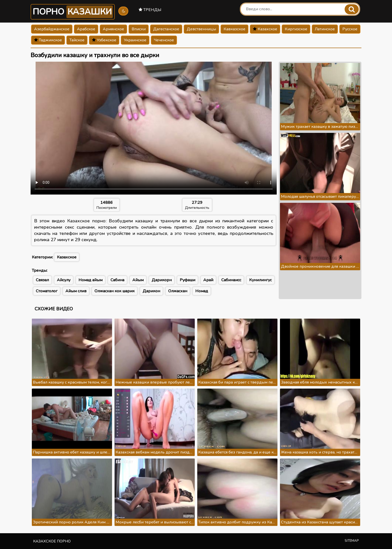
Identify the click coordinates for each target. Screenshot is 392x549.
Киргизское (296, 29)
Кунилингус (260, 280)
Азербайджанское (52, 29)
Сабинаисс (231, 280)
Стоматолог (47, 291)
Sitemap (352, 541)
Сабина (117, 280)
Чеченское (164, 40)
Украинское (135, 40)
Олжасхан (178, 291)
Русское (350, 29)
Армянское (113, 29)
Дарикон (151, 291)
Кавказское (234, 29)
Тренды (150, 10)
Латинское (325, 29)
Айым (138, 280)
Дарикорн (162, 280)
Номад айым (90, 280)
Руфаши (187, 280)
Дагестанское (166, 29)
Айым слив (76, 291)
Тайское (77, 40)
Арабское (86, 29)
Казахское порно (52, 541)
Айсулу (64, 280)
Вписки (139, 29)
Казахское (265, 29)
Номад (202, 291)
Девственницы (201, 29)
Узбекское (104, 40)
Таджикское (48, 40)
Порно (73, 12)
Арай (208, 280)
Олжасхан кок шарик (115, 291)
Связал (42, 280)
